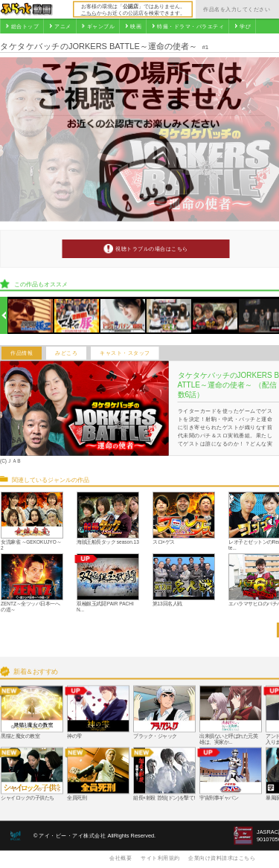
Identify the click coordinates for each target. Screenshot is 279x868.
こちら (89, 13)
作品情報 (22, 353)
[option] (31, 316)
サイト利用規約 (160, 858)
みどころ (66, 353)
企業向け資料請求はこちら (222, 858)
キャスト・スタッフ (125, 353)
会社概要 (121, 858)
